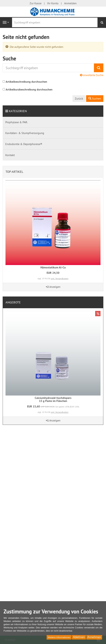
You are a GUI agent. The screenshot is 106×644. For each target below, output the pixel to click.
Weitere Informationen (59, 637)
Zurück (79, 98)
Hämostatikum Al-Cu (53, 267)
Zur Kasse (36, 3)
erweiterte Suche (92, 75)
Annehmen (94, 637)
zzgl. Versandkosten (60, 278)
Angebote (13, 302)
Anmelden (70, 3)
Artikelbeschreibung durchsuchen (26, 82)
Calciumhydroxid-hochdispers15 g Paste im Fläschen (53, 400)
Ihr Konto (53, 3)
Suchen (95, 98)
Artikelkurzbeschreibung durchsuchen (29, 89)
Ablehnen (79, 637)
